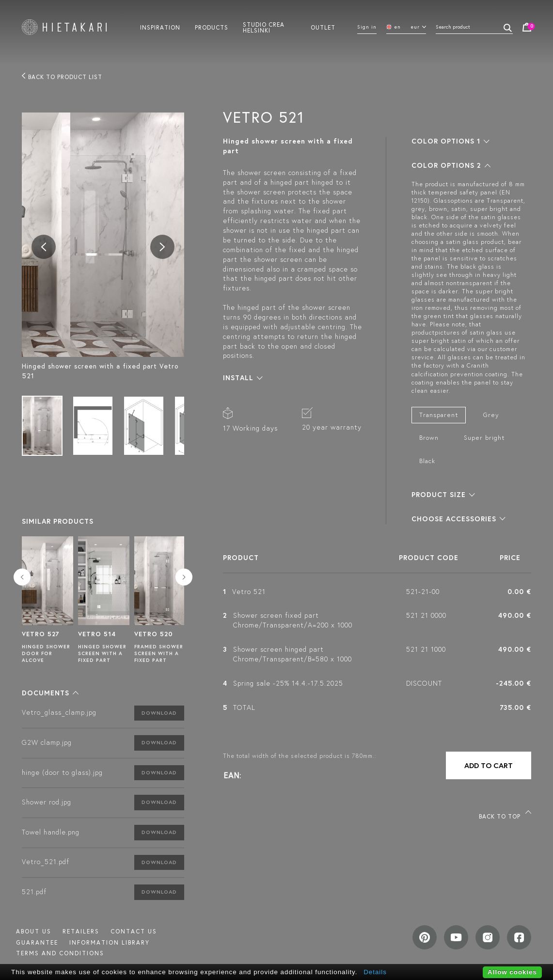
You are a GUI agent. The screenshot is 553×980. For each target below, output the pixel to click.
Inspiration (160, 27)
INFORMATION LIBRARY (110, 942)
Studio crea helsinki (264, 27)
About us (34, 931)
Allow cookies (512, 972)
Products (212, 27)
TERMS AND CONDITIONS (60, 953)
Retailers (81, 931)
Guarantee (37, 942)
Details (375, 972)
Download (159, 713)
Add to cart (489, 765)
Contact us (134, 931)
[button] (50, 693)
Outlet (323, 27)
